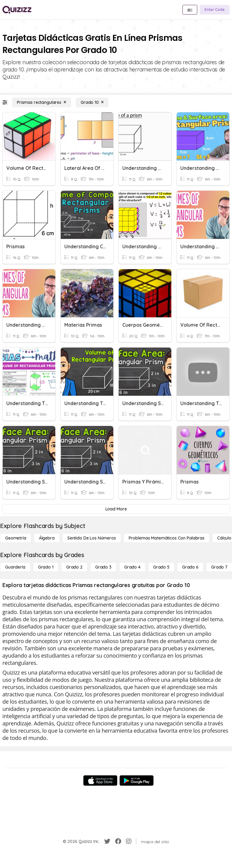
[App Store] (100, 781)
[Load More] (116, 509)
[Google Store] (137, 781)
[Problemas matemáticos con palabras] (167, 538)
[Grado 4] (132, 567)
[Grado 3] (103, 567)
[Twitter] (107, 841)
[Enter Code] (215, 10)
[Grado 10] (92, 102)
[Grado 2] (74, 567)
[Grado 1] (46, 567)
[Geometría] (16, 538)
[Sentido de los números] (92, 538)
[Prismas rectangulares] (42, 102)
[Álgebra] (47, 538)
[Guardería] (15, 567)
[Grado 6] (190, 567)
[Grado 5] (161, 567)
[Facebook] (118, 841)
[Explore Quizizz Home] (17, 10)
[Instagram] (129, 841)
